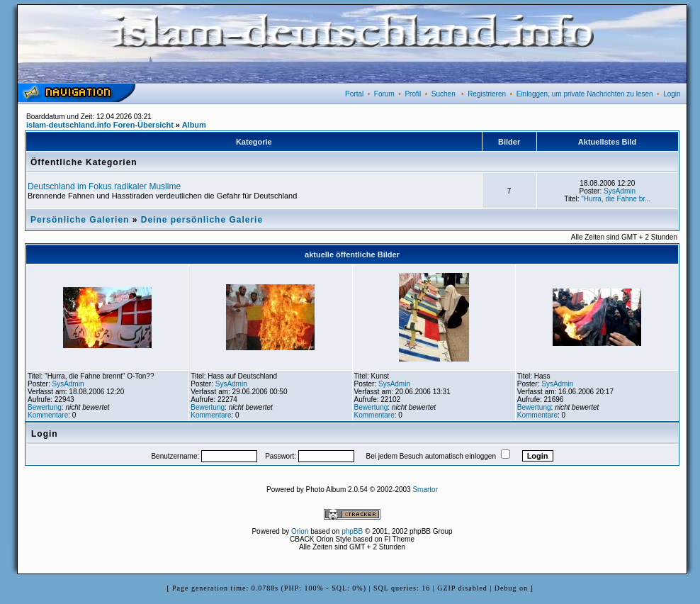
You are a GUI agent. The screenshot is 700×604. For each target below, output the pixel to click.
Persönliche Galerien (80, 220)
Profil (413, 94)
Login (672, 94)
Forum (384, 94)
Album (194, 125)
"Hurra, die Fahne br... (616, 199)
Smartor (425, 490)
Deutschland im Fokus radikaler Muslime (104, 186)
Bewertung (45, 407)
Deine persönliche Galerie (202, 220)
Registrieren (487, 94)
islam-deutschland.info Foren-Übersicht (100, 125)
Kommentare (48, 415)
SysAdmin (620, 191)
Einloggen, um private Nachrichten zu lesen (585, 94)
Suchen (444, 94)
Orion (300, 531)
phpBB (352, 531)
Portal (354, 94)
